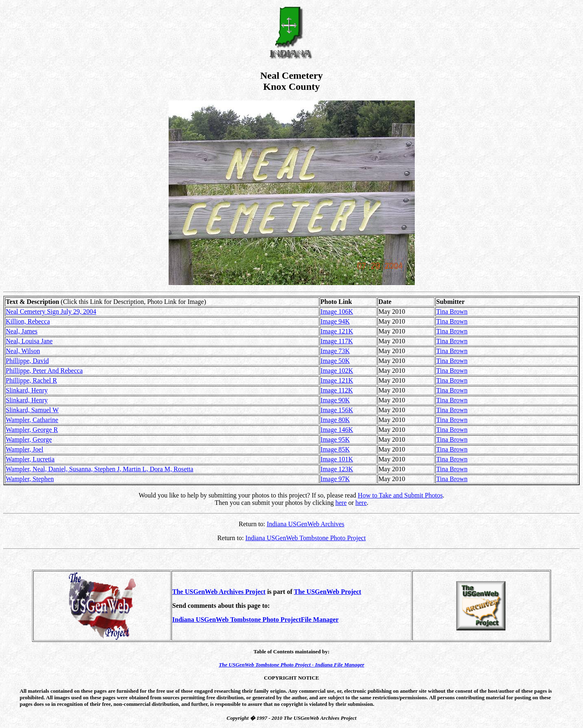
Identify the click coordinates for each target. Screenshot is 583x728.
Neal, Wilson (23, 351)
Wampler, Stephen (30, 479)
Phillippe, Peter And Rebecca (44, 371)
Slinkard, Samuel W (32, 410)
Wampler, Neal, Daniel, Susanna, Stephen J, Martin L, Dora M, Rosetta (99, 469)
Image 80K (335, 420)
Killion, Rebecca (28, 321)
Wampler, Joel (24, 449)
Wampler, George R (32, 430)
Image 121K (337, 331)
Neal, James (22, 331)
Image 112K (337, 390)
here (341, 503)
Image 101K (337, 459)
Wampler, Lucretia (30, 459)
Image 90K (335, 400)
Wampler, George (29, 439)
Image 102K (337, 371)
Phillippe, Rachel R (31, 380)
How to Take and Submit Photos (400, 495)
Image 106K (337, 312)
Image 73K (335, 351)
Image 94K (335, 321)
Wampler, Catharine (32, 420)
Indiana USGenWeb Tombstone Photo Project (305, 538)
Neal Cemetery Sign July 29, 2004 (51, 312)
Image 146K (337, 430)
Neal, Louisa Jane (29, 341)
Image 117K (337, 341)
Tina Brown (452, 312)
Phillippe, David (27, 361)
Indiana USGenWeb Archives (305, 524)
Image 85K (335, 449)
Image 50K (335, 361)
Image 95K (335, 439)
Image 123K (337, 469)
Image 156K (337, 410)
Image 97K (335, 479)
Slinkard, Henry (27, 390)
